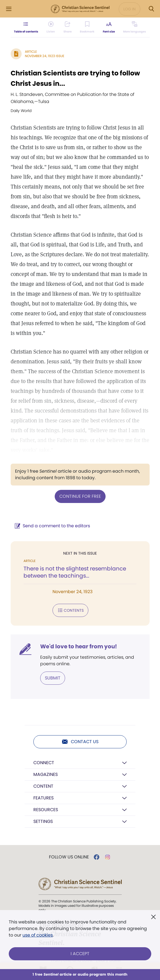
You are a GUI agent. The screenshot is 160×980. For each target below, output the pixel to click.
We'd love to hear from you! (79, 646)
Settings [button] (43, 821)
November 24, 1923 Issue (45, 56)
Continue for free (80, 496)
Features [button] (43, 798)
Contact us (80, 742)
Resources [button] (46, 810)
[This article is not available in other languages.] (135, 27)
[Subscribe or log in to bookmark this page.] (87, 27)
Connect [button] (44, 763)
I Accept (80, 954)
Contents (70, 610)
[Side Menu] (9, 9)
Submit (53, 678)
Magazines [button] (46, 774)
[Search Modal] (151, 9)
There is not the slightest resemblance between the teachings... (75, 572)
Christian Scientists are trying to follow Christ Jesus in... (75, 78)
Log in (130, 9)
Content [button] (43, 786)
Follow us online (69, 857)
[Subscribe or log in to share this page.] (67, 27)
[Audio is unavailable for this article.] (50, 27)
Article (31, 51)
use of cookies (38, 935)
